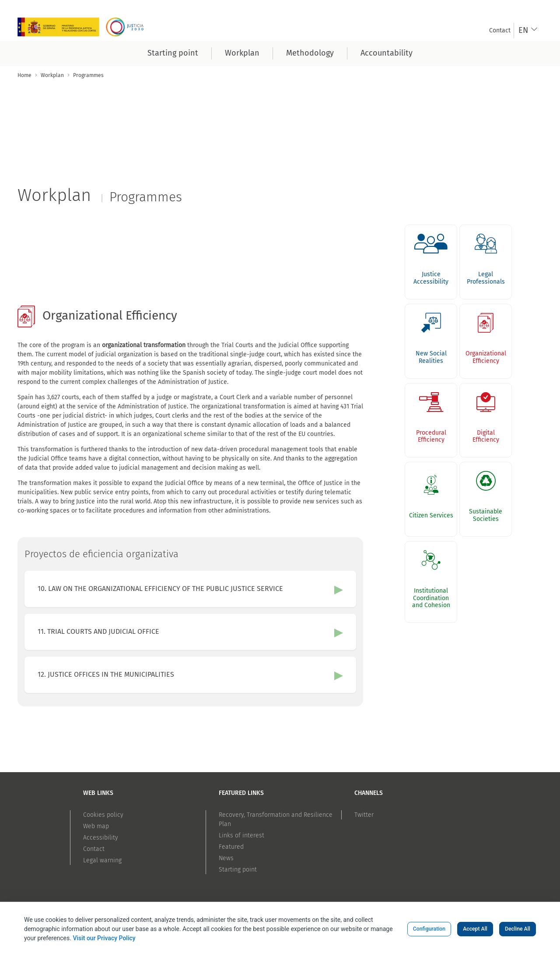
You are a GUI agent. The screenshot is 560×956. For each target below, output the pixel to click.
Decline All (518, 929)
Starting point (238, 870)
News (226, 858)
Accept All (475, 929)
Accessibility (101, 838)
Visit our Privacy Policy (104, 938)
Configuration (429, 929)
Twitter (364, 815)
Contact (94, 849)
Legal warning (102, 860)
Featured (231, 847)
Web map (96, 826)
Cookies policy (103, 815)
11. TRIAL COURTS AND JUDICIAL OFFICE (98, 631)
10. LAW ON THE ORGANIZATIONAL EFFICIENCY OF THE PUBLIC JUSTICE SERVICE (160, 589)
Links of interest (241, 835)
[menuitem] (500, 30)
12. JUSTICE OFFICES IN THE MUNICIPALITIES (106, 674)
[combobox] (528, 30)
